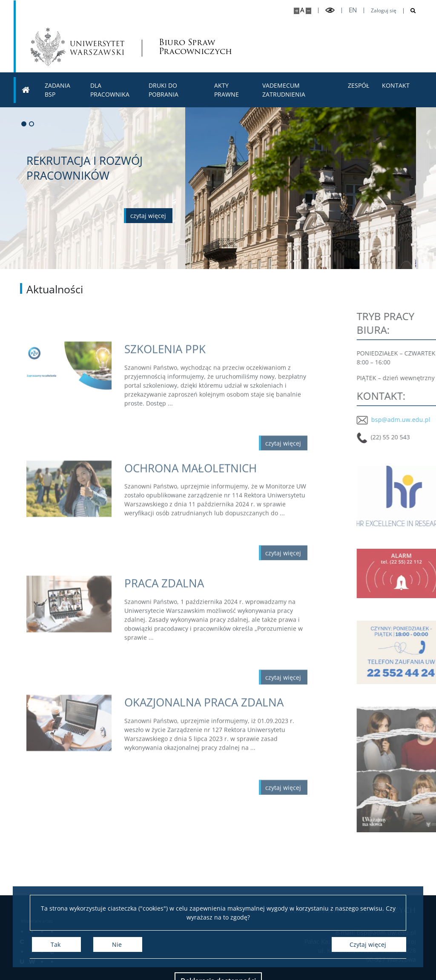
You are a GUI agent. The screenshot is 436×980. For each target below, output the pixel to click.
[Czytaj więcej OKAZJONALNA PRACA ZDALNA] (216, 732)
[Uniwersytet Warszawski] (77, 47)
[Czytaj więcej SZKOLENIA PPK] (216, 381)
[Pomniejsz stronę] (308, 11)
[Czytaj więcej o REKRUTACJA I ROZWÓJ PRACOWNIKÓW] (148, 216)
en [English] (353, 10)
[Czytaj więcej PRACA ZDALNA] (216, 616)
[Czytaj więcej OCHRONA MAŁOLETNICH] (216, 497)
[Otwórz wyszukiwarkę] (410, 11)
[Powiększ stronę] (297, 11)
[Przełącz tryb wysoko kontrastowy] (330, 10)
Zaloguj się (384, 11)
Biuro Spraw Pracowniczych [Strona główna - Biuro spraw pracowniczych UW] (195, 47)
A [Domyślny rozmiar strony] (302, 10)
